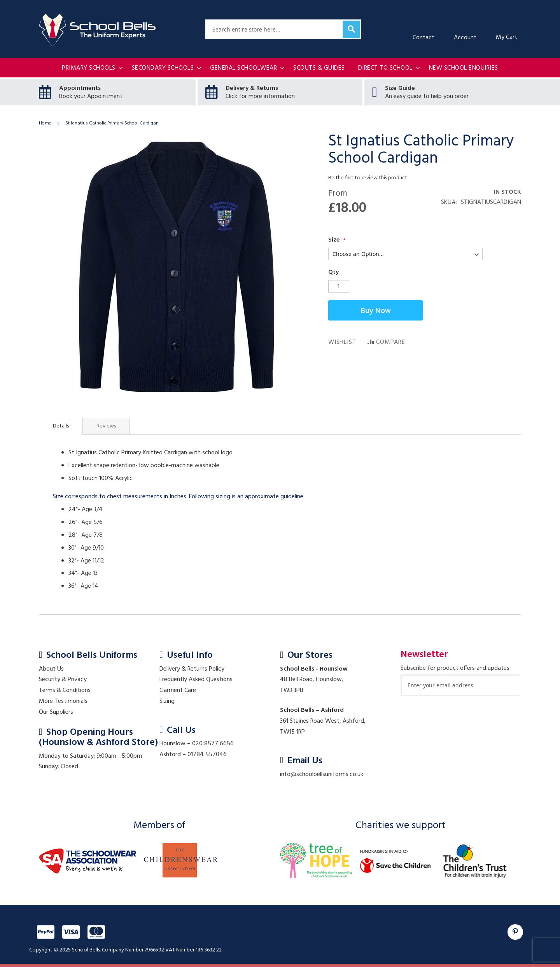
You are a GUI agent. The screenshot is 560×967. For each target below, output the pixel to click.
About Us (51, 669)
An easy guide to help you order (427, 96)
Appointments (80, 88)
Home (45, 123)
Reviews (106, 426)
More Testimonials (63, 701)
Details (61, 426)
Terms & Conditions (65, 690)
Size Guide (400, 88)
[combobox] (283, 29)
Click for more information (260, 96)
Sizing (167, 701)
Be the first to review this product (368, 178)
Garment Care (178, 690)
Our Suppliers (56, 712)
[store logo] (97, 30)
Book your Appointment (91, 96)
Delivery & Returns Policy (192, 669)
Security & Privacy (63, 680)
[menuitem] (90, 68)
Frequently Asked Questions (196, 680)
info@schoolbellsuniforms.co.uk (322, 774)
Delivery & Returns (252, 88)
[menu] (280, 68)
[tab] (61, 426)
